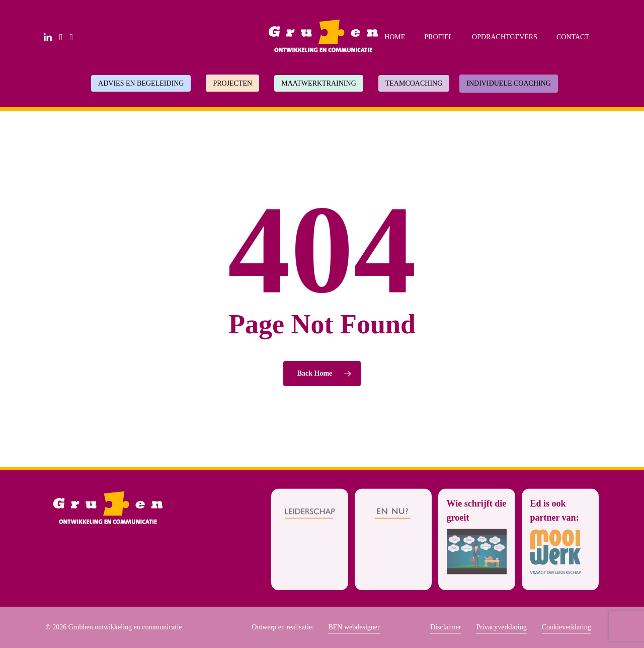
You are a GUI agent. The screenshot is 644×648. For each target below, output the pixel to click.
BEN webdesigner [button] (354, 627)
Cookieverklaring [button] (567, 627)
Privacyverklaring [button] (501, 627)
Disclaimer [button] (446, 627)
